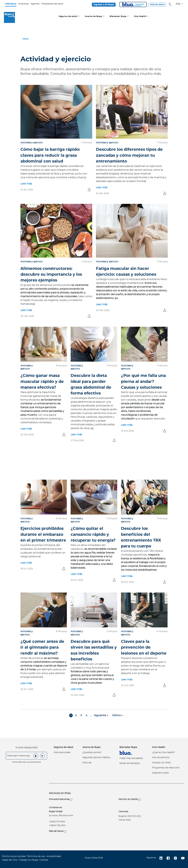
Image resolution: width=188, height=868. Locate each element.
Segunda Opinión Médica (96, 758)
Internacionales (62, 752)
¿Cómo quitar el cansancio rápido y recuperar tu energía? (93, 534)
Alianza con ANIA (161, 763)
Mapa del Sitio (10, 860)
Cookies (44, 860)
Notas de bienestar (130, 763)
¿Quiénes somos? (92, 752)
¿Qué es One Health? (164, 752)
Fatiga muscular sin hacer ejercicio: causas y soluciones (126, 272)
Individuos (11, 4)
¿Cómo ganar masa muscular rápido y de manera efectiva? (42, 382)
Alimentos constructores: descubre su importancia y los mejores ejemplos (51, 274)
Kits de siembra (161, 758)
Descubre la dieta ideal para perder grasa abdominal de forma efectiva (91, 384)
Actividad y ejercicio (32, 143)
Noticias (87, 763)
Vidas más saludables (131, 758)
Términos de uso (36, 856)
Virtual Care (126, 753)
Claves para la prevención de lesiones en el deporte (144, 647)
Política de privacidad (14, 856)
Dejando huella (160, 773)
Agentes (35, 4)
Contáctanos (55, 808)
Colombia (123, 812)
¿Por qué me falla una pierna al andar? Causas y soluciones (143, 382)
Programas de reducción (166, 768)
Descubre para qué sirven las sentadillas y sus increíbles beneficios (94, 650)
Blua (133, 4)
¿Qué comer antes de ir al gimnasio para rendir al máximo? (42, 647)
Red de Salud (157, 5)
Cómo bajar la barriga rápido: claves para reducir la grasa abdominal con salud (50, 155)
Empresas (24, 4)
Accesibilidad (54, 856)
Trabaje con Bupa (28, 860)
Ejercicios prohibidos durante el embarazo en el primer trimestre (43, 534)
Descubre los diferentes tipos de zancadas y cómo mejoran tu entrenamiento (129, 155)
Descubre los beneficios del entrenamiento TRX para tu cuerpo (141, 537)
